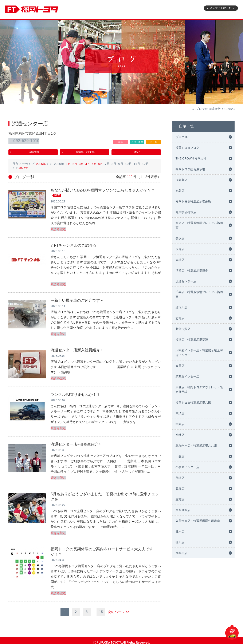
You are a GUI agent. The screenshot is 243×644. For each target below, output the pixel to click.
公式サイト (219, 9)
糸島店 (180, 191)
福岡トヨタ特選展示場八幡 (193, 403)
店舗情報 (34, 151)
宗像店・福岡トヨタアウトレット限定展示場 (199, 390)
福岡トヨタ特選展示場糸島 (193, 201)
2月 (76, 162)
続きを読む (58, 228)
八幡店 (180, 435)
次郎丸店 (181, 180)
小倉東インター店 (187, 467)
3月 (83, 162)
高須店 (180, 413)
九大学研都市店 (186, 212)
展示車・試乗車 (85, 151)
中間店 (180, 424)
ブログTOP (183, 137)
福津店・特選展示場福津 (192, 340)
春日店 (180, 366)
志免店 (180, 318)
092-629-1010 (28, 141)
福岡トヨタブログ (187, 148)
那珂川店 (181, 307)
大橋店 (180, 260)
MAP (137, 151)
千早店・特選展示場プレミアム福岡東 (199, 294)
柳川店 (180, 542)
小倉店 (180, 456)
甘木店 (180, 532)
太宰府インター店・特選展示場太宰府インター (199, 353)
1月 (69, 162)
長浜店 (180, 238)
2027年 (24, 166)
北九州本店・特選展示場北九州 (196, 446)
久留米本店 (183, 510)
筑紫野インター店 (187, 376)
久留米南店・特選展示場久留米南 (198, 521)
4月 (89, 162)
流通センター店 (186, 281)
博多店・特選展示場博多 (192, 270)
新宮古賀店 (183, 329)
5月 (96, 162)
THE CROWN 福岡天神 (191, 158)
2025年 (41, 162)
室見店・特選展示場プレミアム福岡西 (199, 225)
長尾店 (180, 249)
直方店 (180, 499)
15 (101, 608)
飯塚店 (180, 489)
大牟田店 (181, 553)
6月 (103, 162)
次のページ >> (119, 608)
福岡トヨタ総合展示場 (190, 169)
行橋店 (180, 478)
